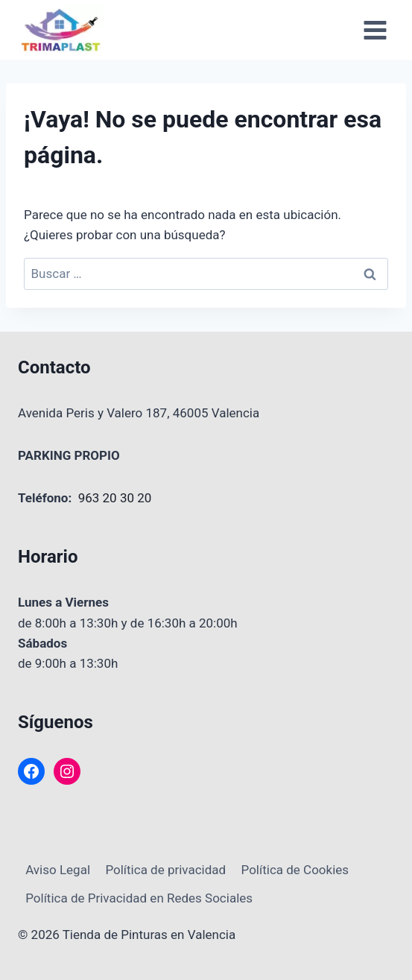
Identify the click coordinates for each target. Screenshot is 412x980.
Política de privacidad (165, 870)
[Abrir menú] (375, 30)
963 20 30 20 (115, 498)
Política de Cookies (295, 870)
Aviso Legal (58, 870)
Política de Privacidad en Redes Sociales (139, 898)
